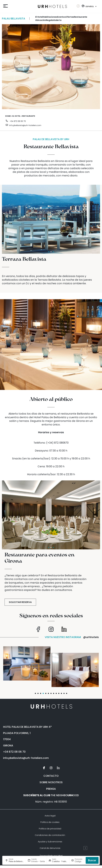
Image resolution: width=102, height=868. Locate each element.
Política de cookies (50, 822)
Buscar (92, 860)
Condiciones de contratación (50, 835)
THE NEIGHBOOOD (51, 795)
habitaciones (50, 17)
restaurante (81, 17)
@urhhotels (91, 637)
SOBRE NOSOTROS (51, 782)
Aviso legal (50, 816)
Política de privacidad (50, 829)
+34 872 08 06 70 (18, 121)
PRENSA (51, 789)
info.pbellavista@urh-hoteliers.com (25, 125)
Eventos (61, 17)
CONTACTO (51, 776)
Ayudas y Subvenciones (50, 842)
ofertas (70, 17)
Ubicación (41, 20)
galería (57, 20)
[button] (35, 693)
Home (8, 116)
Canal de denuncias (50, 848)
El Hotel (39, 17)
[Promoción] (79, 861)
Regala (50, 20)
